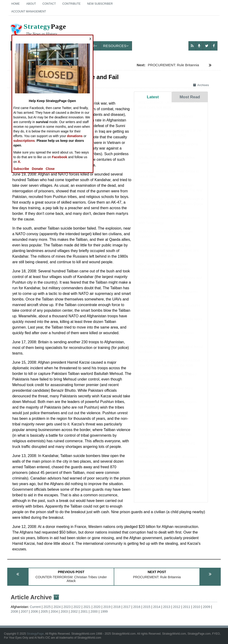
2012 (177, 607)
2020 (97, 607)
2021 (87, 607)
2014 (157, 607)
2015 (147, 607)
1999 (104, 611)
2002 (74, 611)
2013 (167, 607)
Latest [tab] (153, 97)
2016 (137, 607)
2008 (14, 611)
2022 (77, 607)
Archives (201, 85)
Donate (37, 169)
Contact (49, 4)
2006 (34, 611)
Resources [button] (116, 46)
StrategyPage (35, 634)
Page (38, 30)
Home (15, 4)
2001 (84, 611)
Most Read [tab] (190, 97)
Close (50, 169)
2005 (44, 611)
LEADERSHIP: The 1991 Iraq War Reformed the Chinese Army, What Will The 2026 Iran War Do (168, 255)
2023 (67, 607)
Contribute (71, 4)
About (31, 4)
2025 (47, 607)
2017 (127, 607)
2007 (24, 611)
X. (19, 162)
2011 (187, 607)
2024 (57, 607)
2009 (207, 607)
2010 (197, 607)
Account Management (29, 11)
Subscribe (21, 169)
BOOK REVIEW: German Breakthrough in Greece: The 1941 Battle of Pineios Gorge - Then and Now (171, 209)
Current (35, 607)
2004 (54, 611)
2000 (94, 611)
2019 (107, 607)
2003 (64, 611)
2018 (117, 607)
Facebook (60, 157)
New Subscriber (100, 4)
